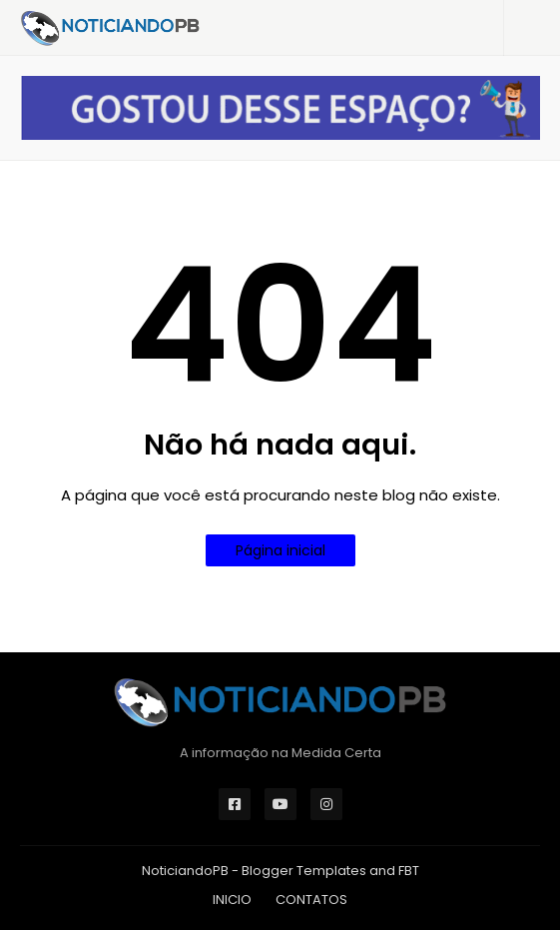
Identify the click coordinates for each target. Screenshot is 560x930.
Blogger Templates (304, 871)
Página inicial (280, 550)
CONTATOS (311, 900)
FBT (409, 871)
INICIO (232, 900)
